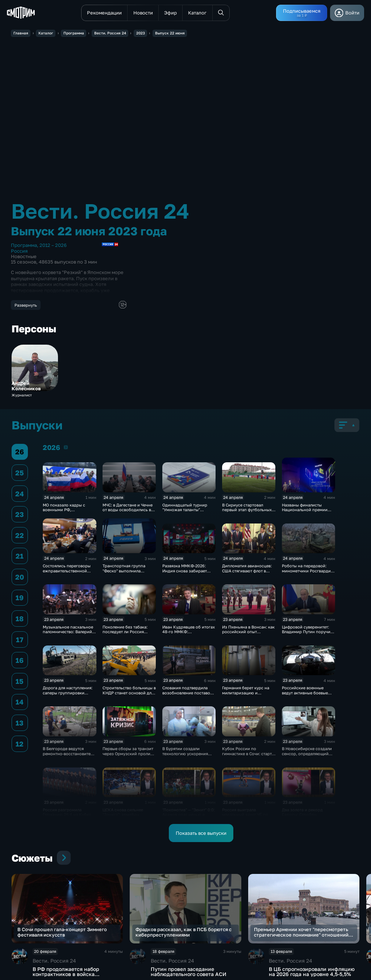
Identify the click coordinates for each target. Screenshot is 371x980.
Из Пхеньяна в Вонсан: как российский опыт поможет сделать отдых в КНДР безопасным (248, 634)
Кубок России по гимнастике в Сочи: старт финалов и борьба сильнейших (247, 756)
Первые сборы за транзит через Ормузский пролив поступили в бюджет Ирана (128, 756)
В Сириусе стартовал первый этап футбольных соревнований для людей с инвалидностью (247, 512)
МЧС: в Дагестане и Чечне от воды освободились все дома (129, 510)
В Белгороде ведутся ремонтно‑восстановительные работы (73, 753)
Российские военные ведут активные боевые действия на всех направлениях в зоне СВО (307, 695)
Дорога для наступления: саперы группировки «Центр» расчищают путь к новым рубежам (69, 695)
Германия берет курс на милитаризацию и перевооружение (246, 693)
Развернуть (26, 305)
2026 (66, 447)
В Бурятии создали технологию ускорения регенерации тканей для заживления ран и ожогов (188, 756)
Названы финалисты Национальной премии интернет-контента (305, 510)
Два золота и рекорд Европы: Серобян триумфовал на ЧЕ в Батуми (302, 817)
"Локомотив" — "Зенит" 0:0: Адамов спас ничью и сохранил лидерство (189, 815)
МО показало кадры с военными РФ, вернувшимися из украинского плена (64, 512)
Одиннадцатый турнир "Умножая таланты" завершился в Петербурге (188, 510)
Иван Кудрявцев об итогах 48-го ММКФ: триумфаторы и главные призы (189, 634)
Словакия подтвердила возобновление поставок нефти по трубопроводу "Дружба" (187, 695)
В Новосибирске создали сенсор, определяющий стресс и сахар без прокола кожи (307, 756)
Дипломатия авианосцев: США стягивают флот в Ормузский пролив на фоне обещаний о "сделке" (248, 573)
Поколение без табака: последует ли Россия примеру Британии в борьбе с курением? (125, 634)
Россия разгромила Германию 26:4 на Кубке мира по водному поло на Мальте (68, 817)
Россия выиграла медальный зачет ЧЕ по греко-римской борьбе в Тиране (247, 817)
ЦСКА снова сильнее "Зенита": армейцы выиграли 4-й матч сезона (128, 815)
